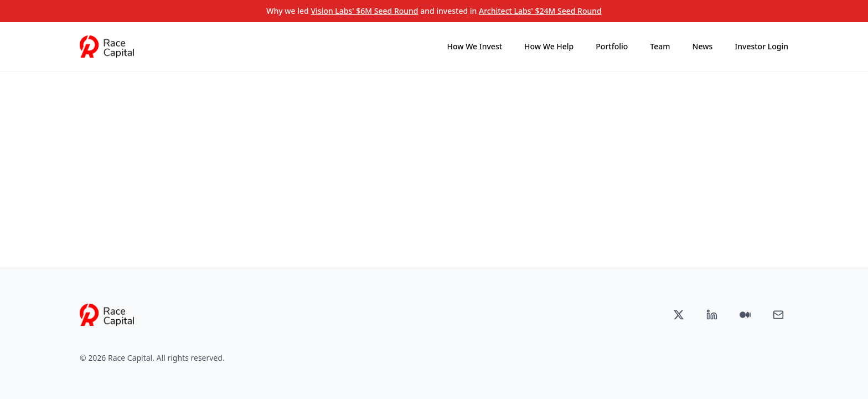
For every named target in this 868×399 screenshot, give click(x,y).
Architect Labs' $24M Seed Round (540, 11)
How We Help (549, 46)
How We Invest (475, 46)
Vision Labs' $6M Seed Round (364, 11)
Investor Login (761, 46)
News (703, 46)
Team (660, 46)
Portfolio (612, 46)
